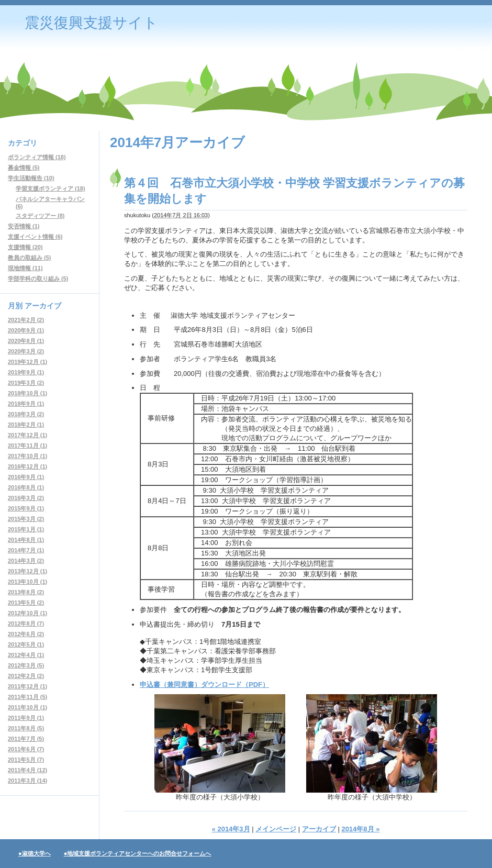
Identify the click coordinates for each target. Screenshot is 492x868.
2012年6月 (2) (26, 634)
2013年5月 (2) (26, 603)
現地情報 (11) (25, 268)
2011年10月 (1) (27, 707)
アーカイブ (319, 829)
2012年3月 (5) (26, 665)
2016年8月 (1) (26, 487)
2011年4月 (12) (27, 770)
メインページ (276, 829)
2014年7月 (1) (26, 550)
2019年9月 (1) (26, 372)
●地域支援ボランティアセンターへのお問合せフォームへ (138, 853)
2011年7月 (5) (26, 739)
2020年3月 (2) (26, 351)
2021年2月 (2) (26, 320)
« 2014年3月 (231, 829)
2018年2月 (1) (26, 425)
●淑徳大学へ (35, 853)
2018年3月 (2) (26, 414)
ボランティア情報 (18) (37, 157)
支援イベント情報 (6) (35, 237)
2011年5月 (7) (26, 760)
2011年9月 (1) (26, 718)
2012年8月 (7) (26, 624)
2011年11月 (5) (27, 697)
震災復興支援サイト (91, 23)
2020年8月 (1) (26, 341)
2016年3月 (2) (26, 498)
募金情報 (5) (24, 168)
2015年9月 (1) (26, 508)
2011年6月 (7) (26, 749)
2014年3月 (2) (26, 561)
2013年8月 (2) (26, 592)
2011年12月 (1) (27, 686)
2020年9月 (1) (26, 330)
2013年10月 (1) (27, 582)
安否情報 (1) (24, 226)
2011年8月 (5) (26, 728)
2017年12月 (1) (27, 435)
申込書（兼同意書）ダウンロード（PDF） (204, 685)
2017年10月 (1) (27, 456)
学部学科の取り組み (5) (38, 279)
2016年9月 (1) (26, 477)
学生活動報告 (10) (31, 178)
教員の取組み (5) (30, 258)
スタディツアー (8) (40, 216)
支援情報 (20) (25, 247)
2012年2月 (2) (26, 676)
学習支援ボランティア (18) (51, 188)
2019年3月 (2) (26, 383)
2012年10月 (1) (27, 613)
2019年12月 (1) (27, 362)
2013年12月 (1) (27, 571)
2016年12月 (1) (27, 466)
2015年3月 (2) (26, 519)
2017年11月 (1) (27, 446)
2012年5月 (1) (26, 644)
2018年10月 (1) (27, 393)
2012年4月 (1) (26, 655)
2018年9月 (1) (26, 404)
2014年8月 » (360, 829)
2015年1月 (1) (26, 529)
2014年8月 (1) (26, 540)
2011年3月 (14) (27, 781)
